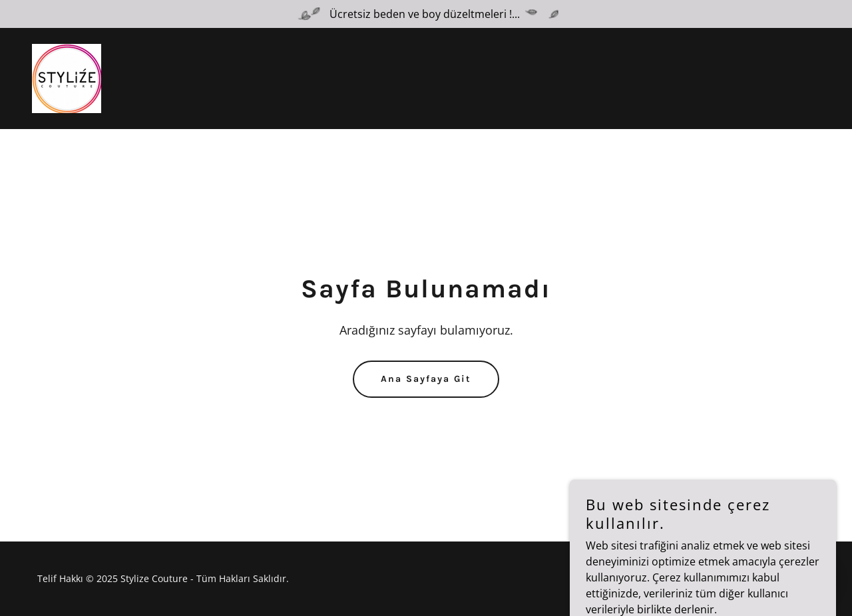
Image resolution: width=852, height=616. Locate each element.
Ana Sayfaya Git (426, 379)
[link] (67, 77)
